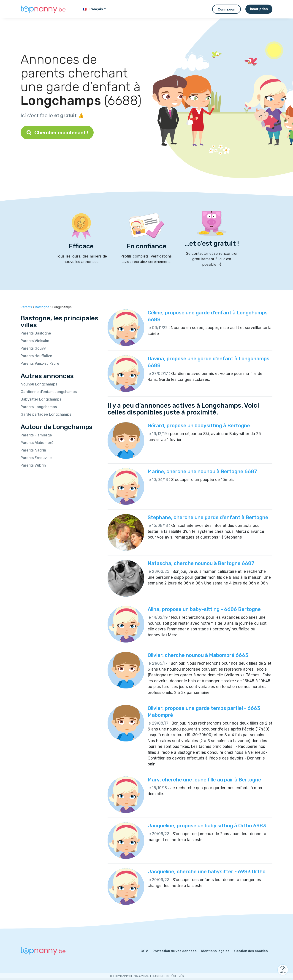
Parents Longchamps (39, 407)
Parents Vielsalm (35, 341)
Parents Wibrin (33, 465)
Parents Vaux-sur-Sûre (40, 363)
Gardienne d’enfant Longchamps (49, 392)
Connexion (227, 9)
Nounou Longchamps (39, 384)
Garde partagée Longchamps (46, 414)
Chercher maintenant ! (57, 133)
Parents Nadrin (33, 450)
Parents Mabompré (37, 443)
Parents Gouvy (33, 348)
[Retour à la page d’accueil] (43, 9)
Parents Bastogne (36, 333)
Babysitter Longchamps (41, 399)
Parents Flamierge (36, 435)
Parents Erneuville (36, 458)
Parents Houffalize (36, 356)
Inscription (259, 9)
